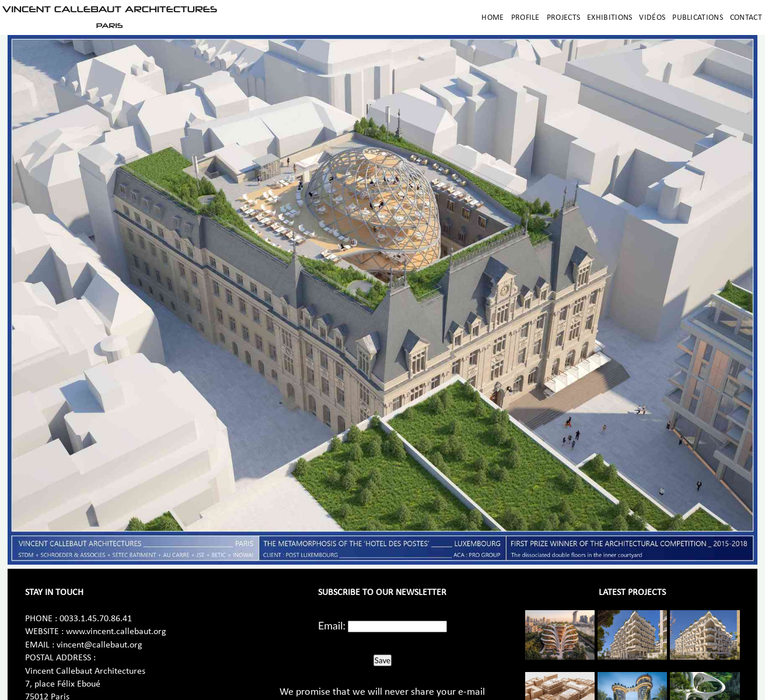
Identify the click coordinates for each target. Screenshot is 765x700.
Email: (332, 625)
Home (492, 18)
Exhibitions (609, 18)
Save (382, 660)
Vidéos (652, 18)
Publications (698, 18)
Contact (746, 18)
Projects (563, 18)
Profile (525, 18)
